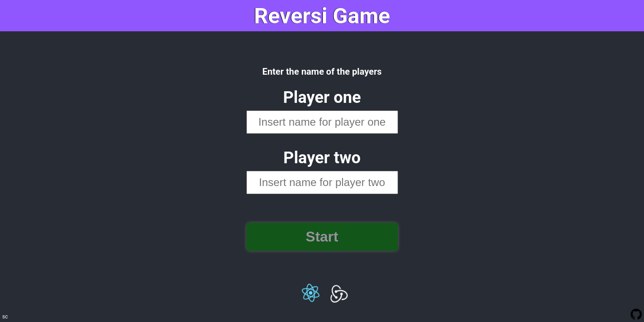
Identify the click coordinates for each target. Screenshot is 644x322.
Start (322, 237)
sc (5, 317)
